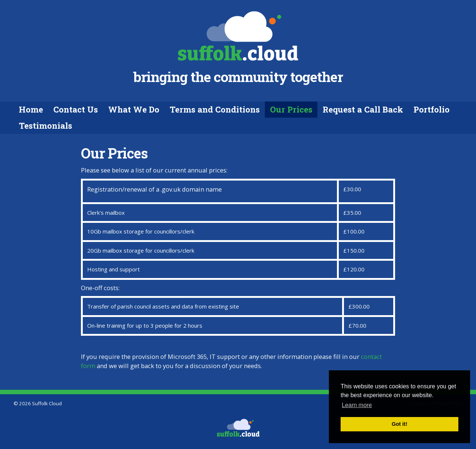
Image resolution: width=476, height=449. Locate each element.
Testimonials (45, 125)
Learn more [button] (357, 405)
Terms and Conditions (215, 109)
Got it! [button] (399, 424)
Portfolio (431, 109)
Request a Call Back (363, 109)
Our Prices (291, 109)
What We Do (134, 109)
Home (31, 109)
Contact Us (76, 109)
